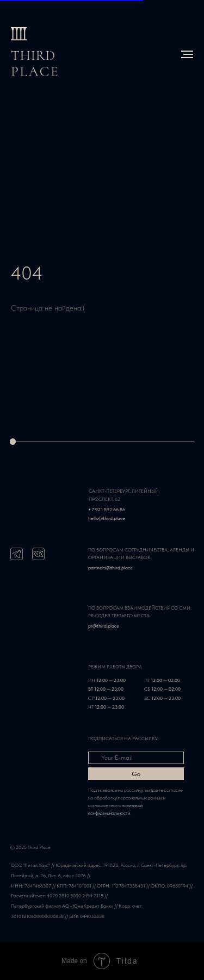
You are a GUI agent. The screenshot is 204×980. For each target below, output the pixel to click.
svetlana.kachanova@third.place (122, 576)
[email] (136, 758)
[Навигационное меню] (187, 54)
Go (136, 774)
